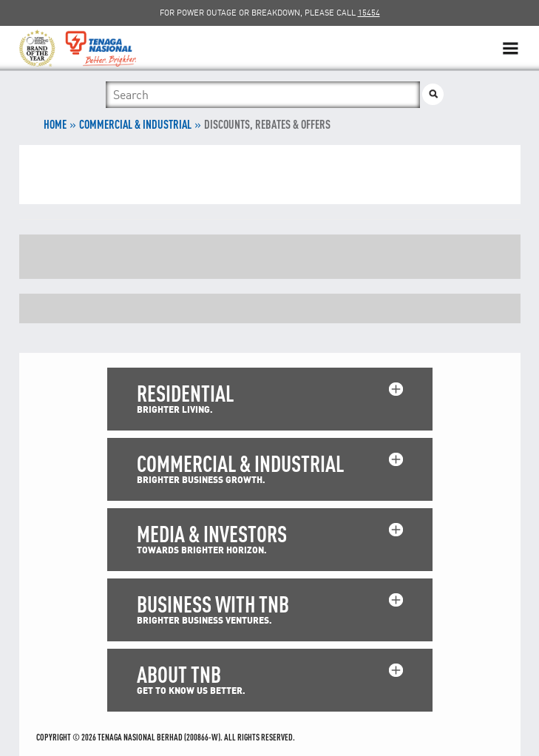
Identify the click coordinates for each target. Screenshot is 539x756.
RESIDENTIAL (185, 393)
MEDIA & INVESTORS (212, 534)
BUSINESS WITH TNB (213, 604)
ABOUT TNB (179, 674)
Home (55, 124)
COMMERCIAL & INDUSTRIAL (135, 124)
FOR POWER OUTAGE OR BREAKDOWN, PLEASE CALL (270, 13)
